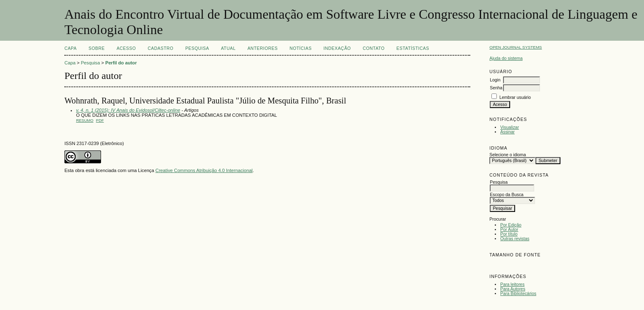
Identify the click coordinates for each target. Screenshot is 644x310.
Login (495, 80)
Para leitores (512, 284)
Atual (228, 48)
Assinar (507, 132)
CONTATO (374, 48)
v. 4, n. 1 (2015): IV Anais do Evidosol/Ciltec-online (128, 110)
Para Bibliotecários (518, 294)
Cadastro (160, 48)
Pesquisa (197, 48)
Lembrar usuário (515, 97)
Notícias (300, 48)
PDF (100, 120)
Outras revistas (515, 239)
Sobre (97, 48)
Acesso (126, 48)
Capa (71, 48)
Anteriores (263, 48)
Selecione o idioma (508, 155)
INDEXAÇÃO (337, 48)
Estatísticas (413, 48)
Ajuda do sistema (506, 58)
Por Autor (509, 230)
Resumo (85, 120)
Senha (496, 88)
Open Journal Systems (516, 47)
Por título (509, 234)
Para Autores (513, 289)
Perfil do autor (121, 63)
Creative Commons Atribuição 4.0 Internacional (204, 170)
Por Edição (511, 225)
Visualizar (510, 127)
